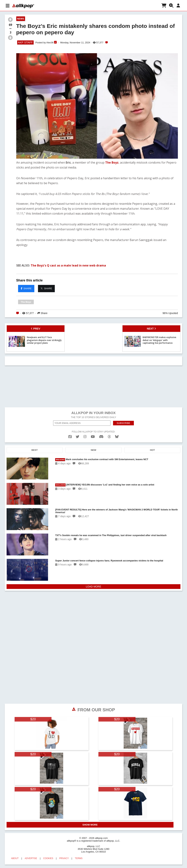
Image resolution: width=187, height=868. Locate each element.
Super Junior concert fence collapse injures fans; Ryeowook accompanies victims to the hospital (109, 561)
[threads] (109, 437)
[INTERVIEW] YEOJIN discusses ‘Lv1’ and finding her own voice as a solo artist (105, 485)
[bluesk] (117, 437)
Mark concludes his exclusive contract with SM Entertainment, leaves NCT (102, 460)
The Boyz (112, 162)
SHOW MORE (90, 825)
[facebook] (70, 437)
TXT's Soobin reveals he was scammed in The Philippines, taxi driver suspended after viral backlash (111, 535)
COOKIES (48, 858)
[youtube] (93, 437)
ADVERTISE (31, 858)
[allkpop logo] (23, 6)
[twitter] (78, 437)
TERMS (79, 858)
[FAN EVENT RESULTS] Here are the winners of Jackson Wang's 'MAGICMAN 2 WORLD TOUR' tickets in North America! (116, 511)
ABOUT (15, 858)
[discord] (101, 437)
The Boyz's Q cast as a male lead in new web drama (68, 265)
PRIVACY (64, 858)
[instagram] (85, 437)
